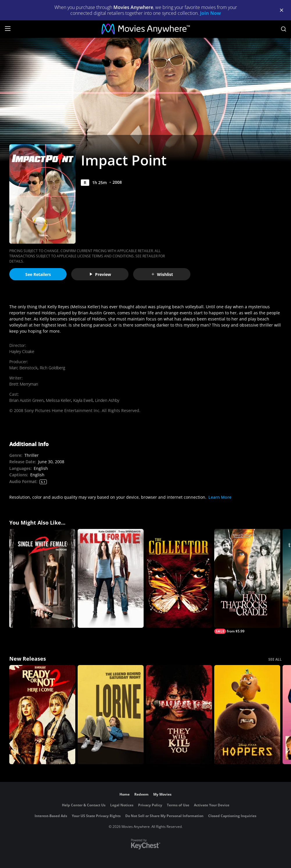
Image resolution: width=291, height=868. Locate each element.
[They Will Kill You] (179, 715)
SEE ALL (275, 659)
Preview (100, 274)
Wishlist (162, 274)
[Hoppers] (247, 715)
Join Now (210, 13)
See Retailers (38, 274)
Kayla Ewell (83, 400)
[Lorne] (111, 715)
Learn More (220, 497)
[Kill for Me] (111, 579)
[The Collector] (179, 579)
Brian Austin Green (26, 400)
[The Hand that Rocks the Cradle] (247, 582)
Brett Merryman (24, 384)
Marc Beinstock (23, 368)
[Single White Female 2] (42, 579)
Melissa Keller (58, 400)
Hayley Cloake (22, 351)
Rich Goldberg (52, 368)
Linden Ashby (107, 400)
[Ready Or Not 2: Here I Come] (42, 715)
